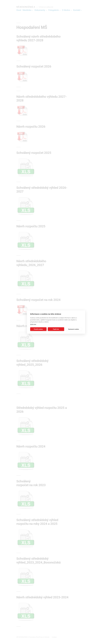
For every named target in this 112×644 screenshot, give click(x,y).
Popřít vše (56, 329)
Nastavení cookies (74, 329)
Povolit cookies (38, 329)
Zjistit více (33, 324)
